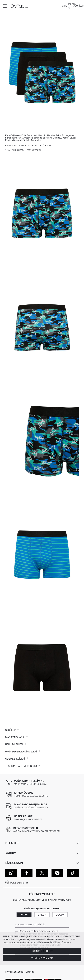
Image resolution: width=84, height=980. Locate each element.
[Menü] (5, 6)
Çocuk (60, 915)
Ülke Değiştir (19, 883)
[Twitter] (42, 873)
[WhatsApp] (11, 873)
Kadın (24, 915)
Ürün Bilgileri (16, 744)
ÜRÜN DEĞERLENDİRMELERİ (23, 752)
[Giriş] (65, 6)
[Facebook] (27, 873)
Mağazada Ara (16, 737)
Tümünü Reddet (42, 951)
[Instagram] (57, 873)
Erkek (42, 915)
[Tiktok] (73, 873)
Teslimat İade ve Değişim (23, 766)
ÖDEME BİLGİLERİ (17, 759)
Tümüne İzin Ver (42, 958)
